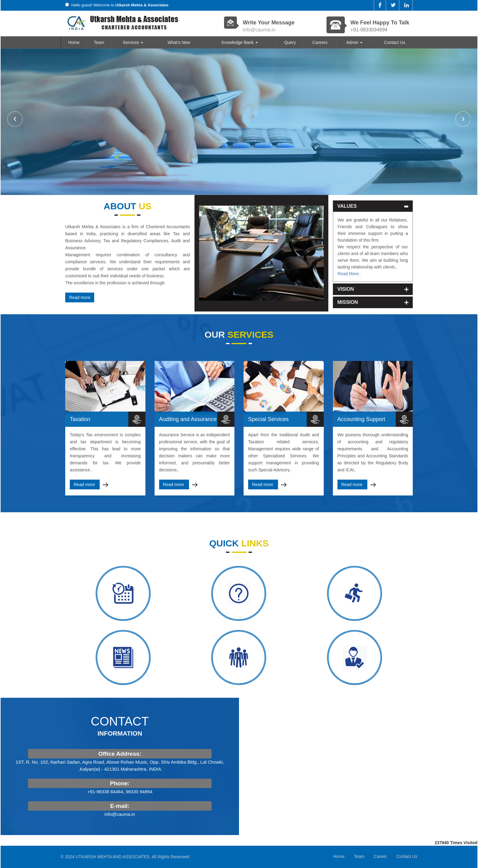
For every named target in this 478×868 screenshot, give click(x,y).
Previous (15, 119)
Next (463, 119)
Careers (320, 42)
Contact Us (395, 42)
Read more (89, 297)
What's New (179, 42)
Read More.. (340, 274)
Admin (355, 42)
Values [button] (338, 206)
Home (74, 42)
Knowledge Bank (240, 42)
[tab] (364, 206)
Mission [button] (339, 302)
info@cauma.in (259, 30)
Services (133, 42)
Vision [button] (337, 289)
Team (99, 42)
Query (290, 42)
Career (380, 856)
